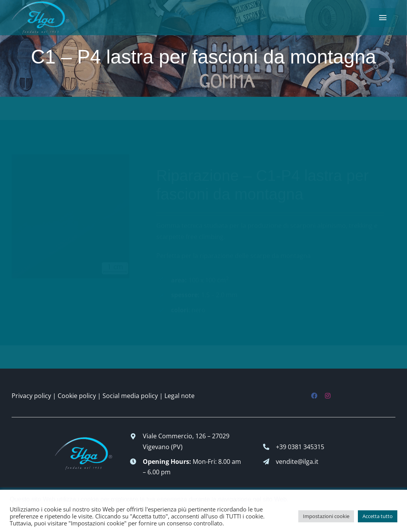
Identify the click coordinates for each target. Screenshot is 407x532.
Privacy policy (31, 396)
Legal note (180, 396)
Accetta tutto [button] (378, 516)
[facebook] (314, 396)
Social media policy (130, 396)
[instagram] (328, 396)
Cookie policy (77, 396)
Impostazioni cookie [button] (326, 516)
